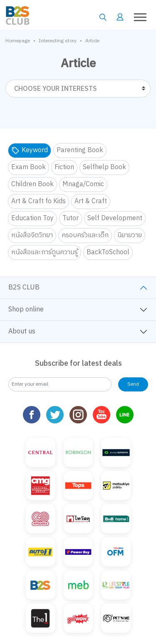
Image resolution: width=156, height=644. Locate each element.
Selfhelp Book (104, 167)
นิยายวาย (130, 235)
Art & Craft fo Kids (38, 201)
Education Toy (32, 218)
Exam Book (28, 167)
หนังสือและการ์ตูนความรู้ (45, 252)
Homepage (18, 41)
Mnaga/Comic (83, 184)
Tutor (71, 218)
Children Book (32, 184)
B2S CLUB (24, 288)
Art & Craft (91, 201)
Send (133, 384)
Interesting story (58, 41)
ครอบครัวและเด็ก (85, 235)
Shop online (26, 310)
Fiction (64, 167)
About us (22, 332)
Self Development (115, 218)
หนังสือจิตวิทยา (32, 235)
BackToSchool (108, 252)
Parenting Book (80, 150)
